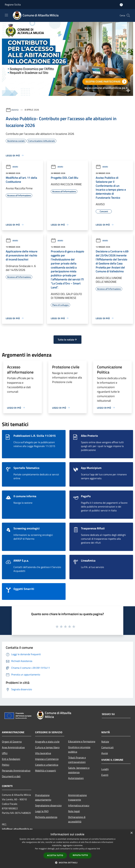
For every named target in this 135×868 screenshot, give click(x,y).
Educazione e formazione (82, 741)
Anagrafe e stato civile (47, 742)
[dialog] (67, 849)
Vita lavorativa (43, 753)
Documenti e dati (11, 776)
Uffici (5, 753)
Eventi (105, 775)
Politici (6, 765)
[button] (67, 863)
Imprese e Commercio (47, 759)
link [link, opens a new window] (98, 849)
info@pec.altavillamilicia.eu (17, 829)
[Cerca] (128, 15)
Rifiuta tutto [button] (80, 855)
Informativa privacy (79, 805)
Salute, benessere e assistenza (79, 770)
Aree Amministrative (13, 747)
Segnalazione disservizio (48, 805)
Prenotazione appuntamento (43, 797)
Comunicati (108, 747)
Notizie (105, 742)
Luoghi (105, 769)
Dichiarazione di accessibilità (77, 819)
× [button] (131, 833)
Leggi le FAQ (42, 811)
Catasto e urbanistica (47, 765)
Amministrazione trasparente (77, 797)
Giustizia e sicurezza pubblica (79, 749)
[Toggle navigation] (6, 15)
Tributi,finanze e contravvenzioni (77, 760)
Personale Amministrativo (16, 771)
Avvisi (15, 110)
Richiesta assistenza (46, 817)
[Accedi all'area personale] (121, 5)
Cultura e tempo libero (47, 747)
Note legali (74, 811)
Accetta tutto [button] (55, 855)
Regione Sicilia (13, 5)
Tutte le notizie (67, 340)
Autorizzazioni (76, 778)
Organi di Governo (12, 742)
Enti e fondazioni (11, 759)
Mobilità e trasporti (46, 771)
